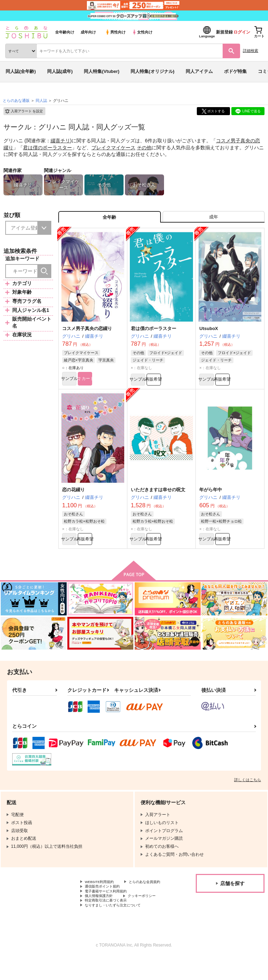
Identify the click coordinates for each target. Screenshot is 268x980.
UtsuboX (209, 333)
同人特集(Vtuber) (102, 71)
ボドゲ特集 (235, 71)
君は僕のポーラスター (47, 148)
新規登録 (224, 32)
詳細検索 (251, 51)
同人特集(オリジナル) (152, 71)
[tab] (214, 219)
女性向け (142, 32)
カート (108, 384)
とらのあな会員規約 (104, 898)
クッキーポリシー (150, 915)
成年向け (88, 32)
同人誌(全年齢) (21, 71)
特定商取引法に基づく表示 (110, 921)
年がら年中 (211, 496)
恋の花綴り (73, 496)
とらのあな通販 (16, 100)
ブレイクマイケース (113, 148)
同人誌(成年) (60, 71)
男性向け (115, 32)
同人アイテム (199, 71)
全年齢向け (65, 32)
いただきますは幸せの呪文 (158, 496)
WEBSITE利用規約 (103, 892)
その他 (144, 148)
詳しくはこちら (248, 789)
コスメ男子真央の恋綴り (87, 333)
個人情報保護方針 (102, 915)
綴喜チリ (60, 141)
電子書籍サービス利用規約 (110, 909)
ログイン (242, 32)
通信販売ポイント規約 (106, 904)
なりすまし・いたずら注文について (118, 927)
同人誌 (41, 100)
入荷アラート (24, 111)
